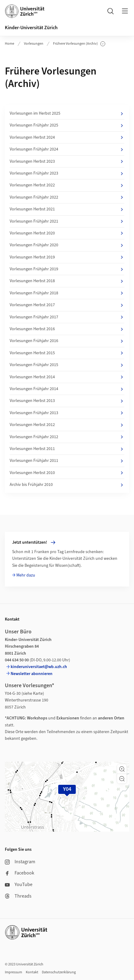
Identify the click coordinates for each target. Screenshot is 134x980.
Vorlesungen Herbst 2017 (67, 305)
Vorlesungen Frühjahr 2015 (67, 365)
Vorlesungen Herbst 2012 (67, 425)
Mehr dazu (26, 575)
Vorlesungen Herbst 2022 (67, 185)
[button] (122, 769)
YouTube (19, 885)
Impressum (13, 972)
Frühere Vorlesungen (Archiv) (79, 44)
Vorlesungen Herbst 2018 (67, 281)
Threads (18, 896)
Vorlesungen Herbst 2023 (67, 161)
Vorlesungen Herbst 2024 (67, 137)
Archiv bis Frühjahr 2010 (67, 485)
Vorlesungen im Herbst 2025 (67, 113)
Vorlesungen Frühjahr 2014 (67, 389)
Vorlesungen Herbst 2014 (67, 377)
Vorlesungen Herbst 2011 (67, 449)
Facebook (20, 873)
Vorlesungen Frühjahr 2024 (67, 149)
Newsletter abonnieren (32, 674)
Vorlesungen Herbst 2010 (67, 473)
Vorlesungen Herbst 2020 (67, 233)
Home (10, 44)
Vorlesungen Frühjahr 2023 (67, 173)
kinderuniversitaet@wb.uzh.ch (39, 667)
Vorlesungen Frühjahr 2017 (67, 317)
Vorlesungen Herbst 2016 (67, 329)
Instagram (20, 862)
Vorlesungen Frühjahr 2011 (67, 461)
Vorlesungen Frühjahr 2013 (67, 413)
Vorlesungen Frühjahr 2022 (67, 197)
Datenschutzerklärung (59, 972)
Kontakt (32, 972)
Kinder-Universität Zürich (31, 28)
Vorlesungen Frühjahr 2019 (67, 269)
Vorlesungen (34, 44)
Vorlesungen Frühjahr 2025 (67, 125)
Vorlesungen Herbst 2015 (67, 353)
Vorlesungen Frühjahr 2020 (67, 245)
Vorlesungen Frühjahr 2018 (67, 293)
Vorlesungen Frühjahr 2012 (67, 437)
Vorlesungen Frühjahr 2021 (67, 221)
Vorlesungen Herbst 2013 (67, 401)
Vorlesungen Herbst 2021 (67, 209)
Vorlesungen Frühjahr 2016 (67, 341)
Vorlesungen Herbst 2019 (67, 257)
